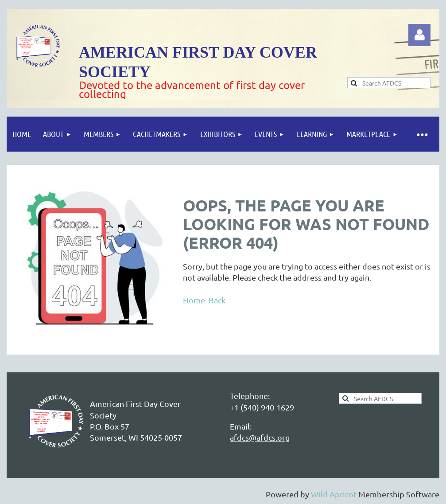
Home (194, 300)
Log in (419, 35)
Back (217, 300)
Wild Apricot (334, 494)
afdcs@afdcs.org (260, 437)
